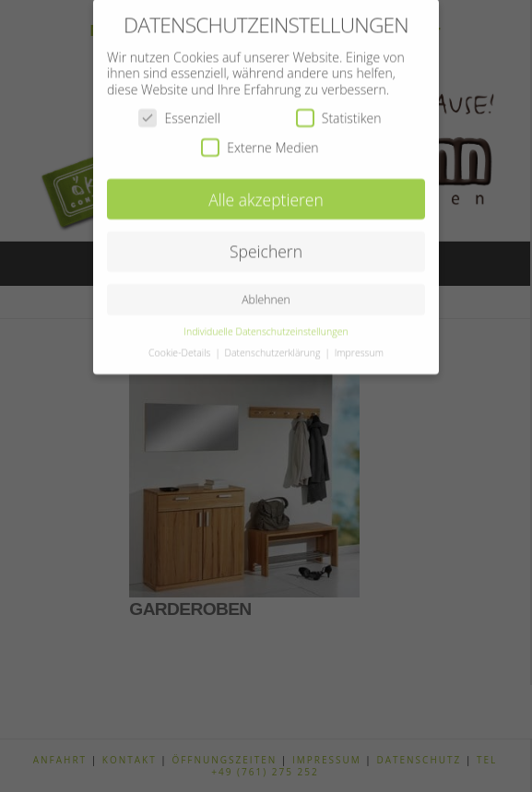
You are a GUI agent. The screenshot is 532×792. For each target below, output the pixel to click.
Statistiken (339, 109)
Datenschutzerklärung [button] (274, 344)
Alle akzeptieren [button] (266, 191)
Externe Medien (260, 139)
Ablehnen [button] (266, 291)
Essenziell (179, 109)
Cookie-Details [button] (181, 344)
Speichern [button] (266, 243)
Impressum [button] (359, 344)
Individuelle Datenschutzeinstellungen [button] (266, 323)
